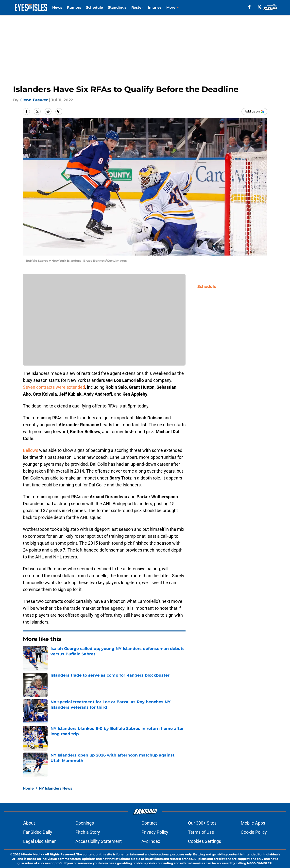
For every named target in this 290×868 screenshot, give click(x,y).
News (57, 7)
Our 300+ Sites (202, 823)
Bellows (31, 450)
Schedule (94, 7)
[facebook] (249, 7)
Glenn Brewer (34, 100)
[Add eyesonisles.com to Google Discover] (254, 111)
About (29, 823)
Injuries (155, 7)
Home (28, 788)
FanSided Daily (38, 832)
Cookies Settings (205, 841)
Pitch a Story (88, 832)
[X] (259, 7)
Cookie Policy (254, 832)
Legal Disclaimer (39, 841)
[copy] (59, 111)
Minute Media (32, 854)
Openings (85, 823)
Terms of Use (201, 832)
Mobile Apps (253, 823)
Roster (137, 7)
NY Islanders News (56, 788)
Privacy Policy (155, 832)
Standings (117, 7)
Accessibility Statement (99, 841)
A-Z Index (151, 841)
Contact (149, 823)
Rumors (74, 7)
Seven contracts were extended (54, 387)
